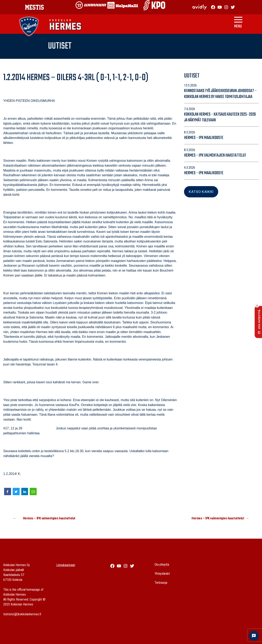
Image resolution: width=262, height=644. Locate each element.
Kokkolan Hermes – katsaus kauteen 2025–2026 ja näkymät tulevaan (220, 117)
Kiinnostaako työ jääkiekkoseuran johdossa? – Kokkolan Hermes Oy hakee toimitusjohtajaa (220, 94)
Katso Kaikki (201, 192)
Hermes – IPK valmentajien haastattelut (215, 155)
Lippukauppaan (66, 565)
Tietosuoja (161, 583)
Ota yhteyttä (162, 565)
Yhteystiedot (162, 574)
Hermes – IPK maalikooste (204, 138)
